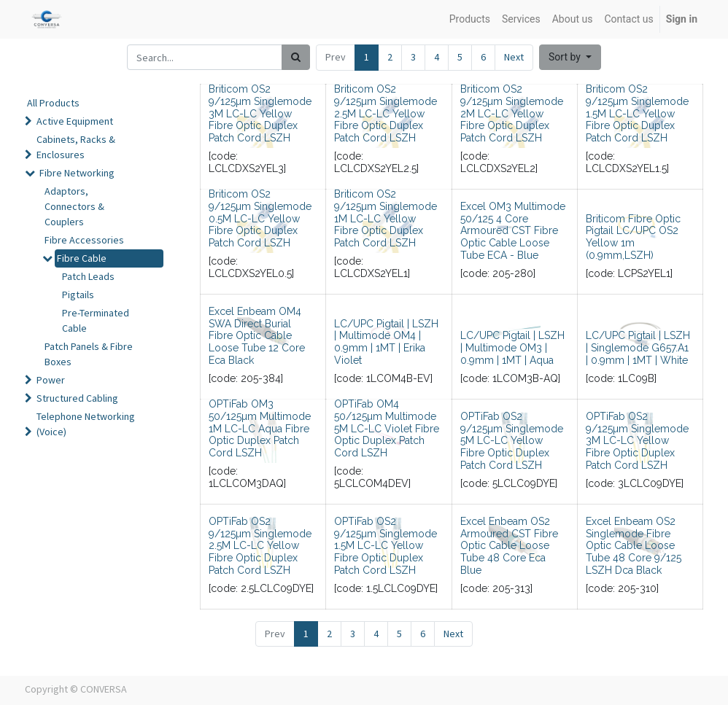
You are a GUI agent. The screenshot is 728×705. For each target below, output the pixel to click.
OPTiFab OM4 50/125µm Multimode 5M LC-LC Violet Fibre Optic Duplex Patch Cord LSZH (387, 428)
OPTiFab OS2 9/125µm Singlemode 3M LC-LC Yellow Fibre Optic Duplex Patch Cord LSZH (637, 441)
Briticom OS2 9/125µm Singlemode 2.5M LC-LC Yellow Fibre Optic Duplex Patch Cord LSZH (386, 113)
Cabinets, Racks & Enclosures (76, 147)
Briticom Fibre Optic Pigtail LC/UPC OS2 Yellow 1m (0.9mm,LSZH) (633, 237)
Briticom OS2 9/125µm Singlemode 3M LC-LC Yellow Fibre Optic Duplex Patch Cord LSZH (260, 113)
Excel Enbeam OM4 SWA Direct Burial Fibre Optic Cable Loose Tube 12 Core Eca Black (257, 336)
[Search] (296, 57)
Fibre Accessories (84, 240)
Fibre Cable (82, 258)
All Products (53, 103)
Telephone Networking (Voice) (86, 424)
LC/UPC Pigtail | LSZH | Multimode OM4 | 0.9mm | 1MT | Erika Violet (386, 342)
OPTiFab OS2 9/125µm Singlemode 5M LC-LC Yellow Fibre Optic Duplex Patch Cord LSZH (512, 441)
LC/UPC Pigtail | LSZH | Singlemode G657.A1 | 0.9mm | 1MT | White (638, 348)
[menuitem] (470, 19)
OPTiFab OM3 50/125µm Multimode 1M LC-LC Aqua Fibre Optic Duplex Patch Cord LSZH (260, 428)
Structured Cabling (77, 398)
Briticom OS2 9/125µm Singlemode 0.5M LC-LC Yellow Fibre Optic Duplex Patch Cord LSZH (260, 218)
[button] (570, 57)
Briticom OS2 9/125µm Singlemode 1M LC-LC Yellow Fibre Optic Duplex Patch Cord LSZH (386, 218)
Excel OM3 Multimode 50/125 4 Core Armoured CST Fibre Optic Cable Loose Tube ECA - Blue (513, 231)
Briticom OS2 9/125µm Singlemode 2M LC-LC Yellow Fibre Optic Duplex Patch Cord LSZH (512, 113)
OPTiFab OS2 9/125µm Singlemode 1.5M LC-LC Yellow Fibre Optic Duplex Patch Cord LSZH (386, 546)
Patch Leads (88, 276)
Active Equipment (75, 121)
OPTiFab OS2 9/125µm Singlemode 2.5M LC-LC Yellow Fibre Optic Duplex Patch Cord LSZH (260, 546)
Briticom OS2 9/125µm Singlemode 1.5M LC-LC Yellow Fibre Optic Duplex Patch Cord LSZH (637, 113)
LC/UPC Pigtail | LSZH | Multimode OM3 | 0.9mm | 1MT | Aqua (512, 348)
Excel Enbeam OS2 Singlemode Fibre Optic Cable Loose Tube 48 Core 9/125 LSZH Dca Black (634, 546)
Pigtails (78, 295)
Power (51, 380)
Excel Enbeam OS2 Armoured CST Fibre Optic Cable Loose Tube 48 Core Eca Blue (509, 546)
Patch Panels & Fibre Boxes (89, 354)
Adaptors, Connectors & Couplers (74, 206)
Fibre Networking (77, 173)
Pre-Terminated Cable (96, 320)
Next (514, 57)
